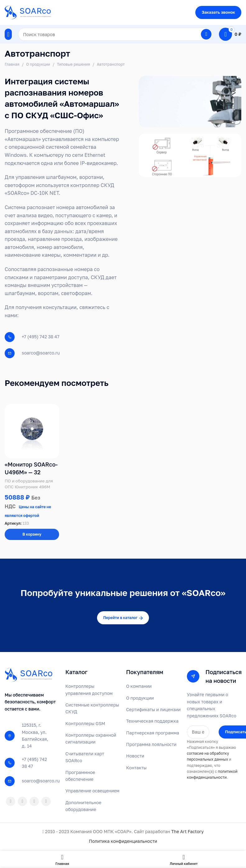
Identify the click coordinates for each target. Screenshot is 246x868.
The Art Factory (187, 832)
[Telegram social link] (46, 802)
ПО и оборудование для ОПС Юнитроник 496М (29, 484)
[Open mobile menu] (8, 34)
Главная (12, 64)
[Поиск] (115, 34)
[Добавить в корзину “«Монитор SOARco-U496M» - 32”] (32, 535)
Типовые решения (74, 64)
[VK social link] (34, 802)
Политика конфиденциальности (123, 842)
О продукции (38, 64)
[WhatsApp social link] (22, 802)
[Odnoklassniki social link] (11, 802)
